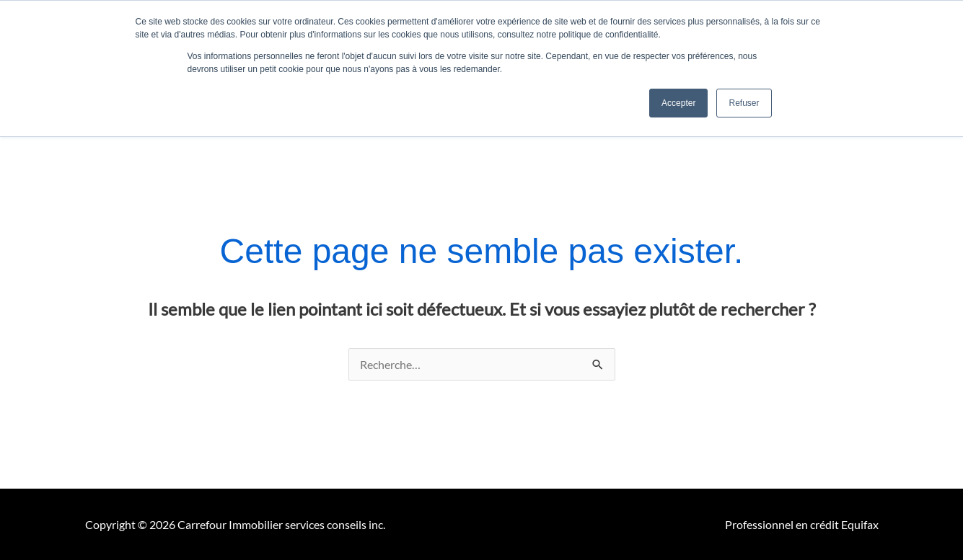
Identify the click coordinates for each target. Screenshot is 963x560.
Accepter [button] (678, 103)
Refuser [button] (744, 103)
